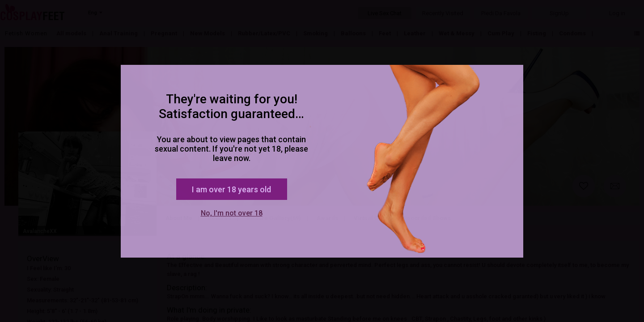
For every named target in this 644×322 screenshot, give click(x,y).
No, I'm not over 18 (232, 213)
